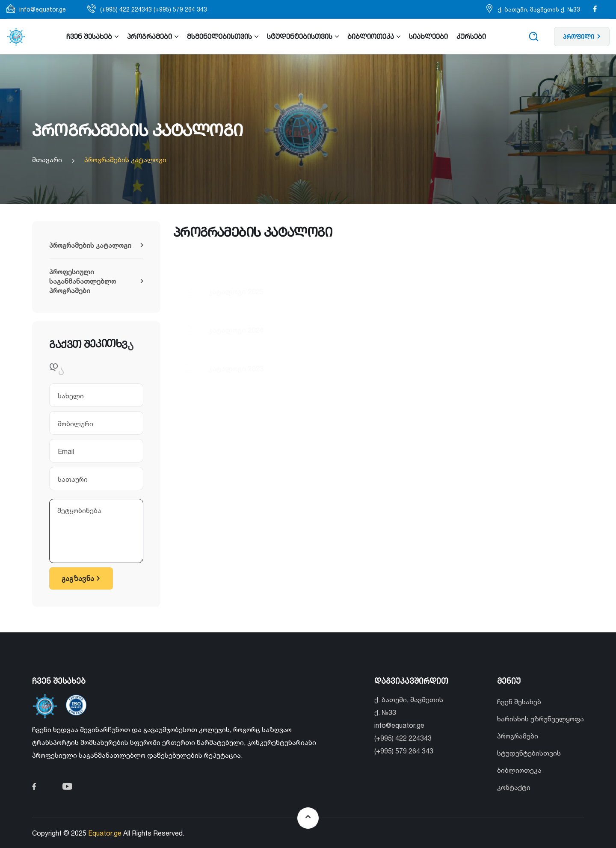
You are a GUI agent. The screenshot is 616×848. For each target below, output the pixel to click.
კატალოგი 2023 (235, 358)
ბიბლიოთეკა (519, 770)
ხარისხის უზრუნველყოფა (540, 719)
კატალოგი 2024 (235, 303)
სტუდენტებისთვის (529, 753)
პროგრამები (518, 736)
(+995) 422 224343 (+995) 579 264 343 (154, 9)
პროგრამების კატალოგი (125, 160)
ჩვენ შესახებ (519, 702)
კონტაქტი (514, 787)
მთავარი (47, 160)
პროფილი (582, 37)
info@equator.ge (43, 9)
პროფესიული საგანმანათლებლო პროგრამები (96, 281)
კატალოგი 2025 (235, 265)
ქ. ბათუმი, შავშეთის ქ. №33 (539, 9)
